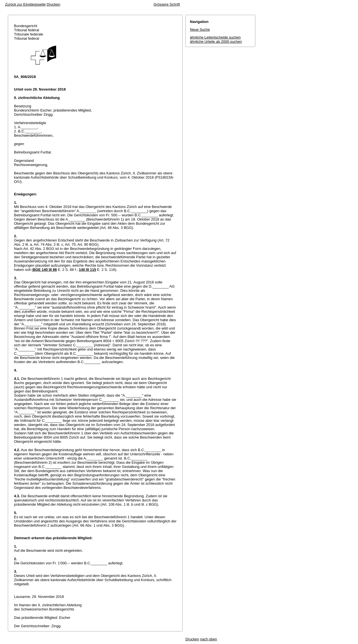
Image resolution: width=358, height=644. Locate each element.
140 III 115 (87, 270)
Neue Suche (200, 29)
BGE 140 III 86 (45, 270)
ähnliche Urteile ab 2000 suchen (216, 42)
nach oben (209, 639)
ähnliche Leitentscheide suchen (215, 37)
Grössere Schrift (167, 4)
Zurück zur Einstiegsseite (25, 4)
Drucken (53, 4)
